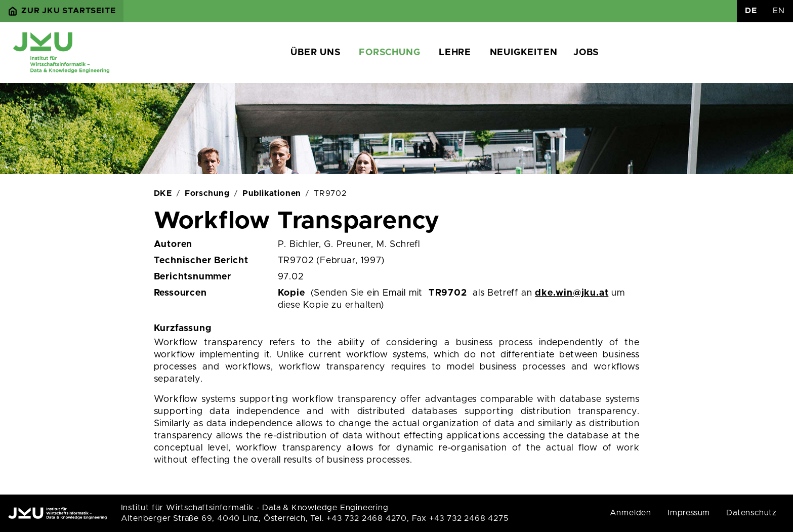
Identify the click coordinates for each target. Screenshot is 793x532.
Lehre (455, 53)
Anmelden (631, 513)
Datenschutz (752, 513)
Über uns (315, 53)
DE (751, 11)
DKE (163, 193)
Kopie (291, 293)
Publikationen (272, 193)
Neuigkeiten (524, 53)
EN (779, 11)
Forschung (389, 53)
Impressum (689, 513)
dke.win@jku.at (572, 293)
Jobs (586, 53)
